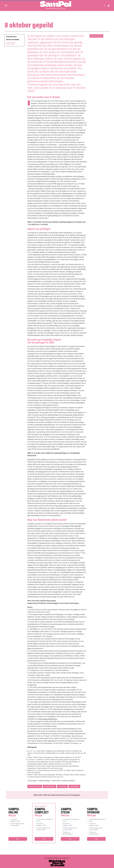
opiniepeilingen (49, 786)
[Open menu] (6, 5)
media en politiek (35, 786)
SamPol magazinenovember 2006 (11, 43)
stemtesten (62, 786)
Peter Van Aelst (11, 37)
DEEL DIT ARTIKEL (96, 36)
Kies (18, 839)
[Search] (105, 5)
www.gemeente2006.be (48, 719)
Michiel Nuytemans (13, 40)
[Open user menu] (109, 5)
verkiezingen (74, 786)
